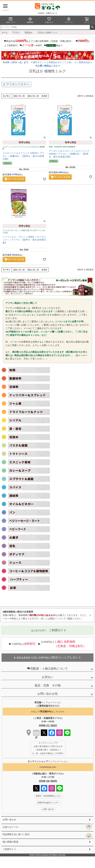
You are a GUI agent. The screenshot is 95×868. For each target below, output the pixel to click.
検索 (92, 27)
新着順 (44, 96)
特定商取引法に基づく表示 (16, 834)
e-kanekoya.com (48, 767)
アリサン (16, 33)
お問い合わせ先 (48, 694)
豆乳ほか (28, 33)
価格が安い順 (19, 96)
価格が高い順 (33, 96)
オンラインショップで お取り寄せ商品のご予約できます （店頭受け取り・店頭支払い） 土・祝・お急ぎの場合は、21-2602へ (48, 748)
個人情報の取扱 (10, 842)
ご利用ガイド (9, 849)
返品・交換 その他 (48, 685)
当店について (11, 20)
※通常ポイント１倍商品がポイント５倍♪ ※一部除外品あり (48, 62)
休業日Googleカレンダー (48, 803)
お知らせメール (10, 827)
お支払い (48, 677)
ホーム (5, 33)
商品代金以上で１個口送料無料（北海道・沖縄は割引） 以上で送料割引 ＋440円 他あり (47, 43)
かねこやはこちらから (48, 712)
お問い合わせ (9, 820)
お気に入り (49, 20)
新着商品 (30, 20)
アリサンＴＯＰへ (18, 84)
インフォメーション (48, 761)
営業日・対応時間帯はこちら (48, 796)
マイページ (69, 20)
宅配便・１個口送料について (48, 669)
